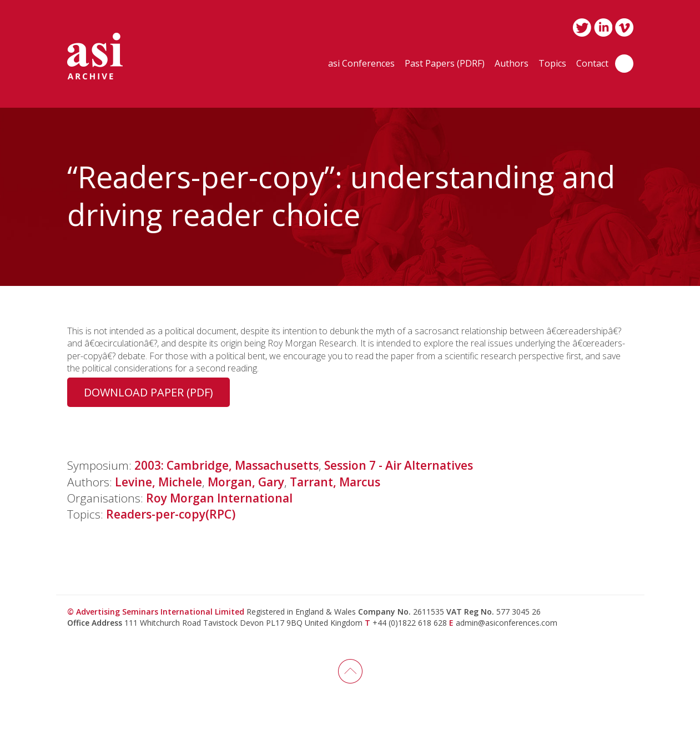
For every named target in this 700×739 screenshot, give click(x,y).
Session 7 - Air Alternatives (399, 465)
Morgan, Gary (246, 482)
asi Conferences (361, 64)
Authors (512, 64)
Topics (552, 64)
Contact (592, 64)
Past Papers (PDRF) (445, 64)
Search (624, 64)
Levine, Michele (158, 482)
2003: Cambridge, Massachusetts (226, 465)
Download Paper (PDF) (148, 392)
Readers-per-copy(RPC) (171, 514)
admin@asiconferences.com (507, 623)
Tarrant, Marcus (335, 482)
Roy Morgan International (219, 498)
